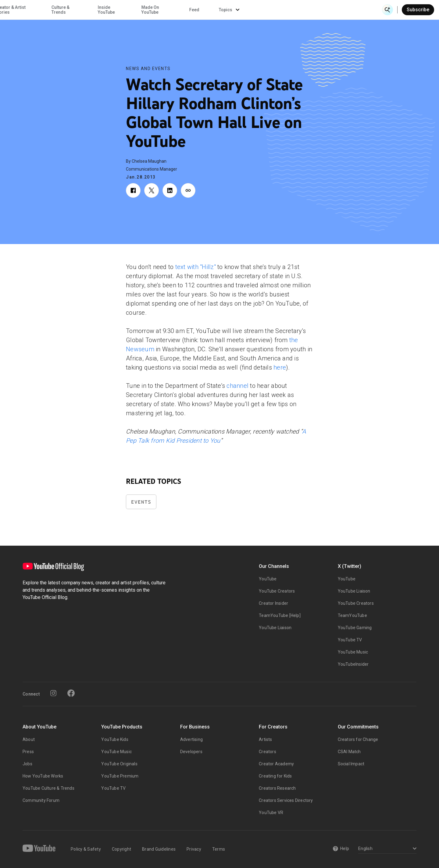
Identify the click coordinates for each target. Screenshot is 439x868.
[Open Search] (387, 10)
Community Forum (41, 800)
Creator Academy (276, 764)
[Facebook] (71, 693)
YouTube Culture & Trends (48, 788)
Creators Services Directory (286, 800)
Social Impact (351, 764)
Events (141, 502)
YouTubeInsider (353, 664)
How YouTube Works (43, 776)
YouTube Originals (119, 764)
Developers (191, 752)
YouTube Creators (277, 591)
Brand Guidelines (159, 849)
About (29, 739)
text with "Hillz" (196, 267)
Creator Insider (273, 603)
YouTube (268, 579)
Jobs (27, 764)
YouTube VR (271, 813)
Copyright (121, 849)
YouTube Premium (120, 776)
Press (28, 752)
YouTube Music (353, 652)
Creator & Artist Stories (141, 10)
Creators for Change (358, 739)
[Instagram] (53, 693)
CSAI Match (349, 752)
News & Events (91, 10)
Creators (268, 752)
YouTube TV (350, 640)
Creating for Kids (275, 776)
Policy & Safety (86, 849)
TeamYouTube (352, 615)
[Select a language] (386, 849)
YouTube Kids (115, 739)
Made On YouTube (281, 10)
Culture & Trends (191, 10)
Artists (265, 739)
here (280, 367)
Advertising (191, 739)
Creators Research (277, 788)
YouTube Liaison (275, 628)
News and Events (148, 69)
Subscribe (418, 10)
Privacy (194, 849)
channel (237, 386)
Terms (219, 849)
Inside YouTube (237, 10)
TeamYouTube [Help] (280, 615)
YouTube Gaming (355, 628)
